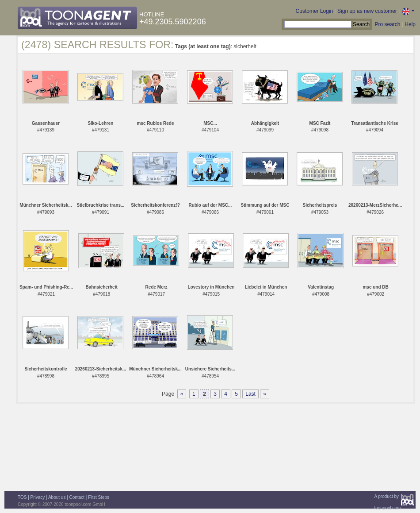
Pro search (387, 24)
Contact (77, 497)
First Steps (99, 497)
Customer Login (315, 11)
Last (250, 394)
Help (410, 24)
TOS (22, 497)
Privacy (38, 497)
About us (57, 497)
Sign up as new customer (367, 11)
